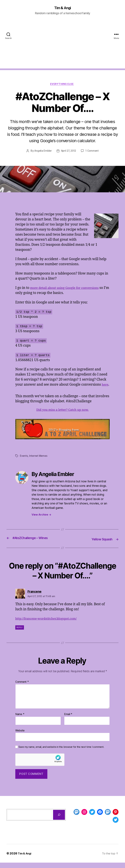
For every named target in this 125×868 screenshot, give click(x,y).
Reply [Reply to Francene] (20, 633)
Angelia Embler (42, 152)
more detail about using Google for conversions (68, 289)
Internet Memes (39, 462)
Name (20, 720)
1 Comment (93, 152)
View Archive (41, 521)
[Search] (59, 820)
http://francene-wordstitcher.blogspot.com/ (50, 624)
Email (68, 720)
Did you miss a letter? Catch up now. (62, 416)
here (19, 391)
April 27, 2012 (69, 152)
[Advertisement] (62, 46)
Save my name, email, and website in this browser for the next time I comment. (61, 752)
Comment (22, 687)
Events (24, 462)
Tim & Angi (62, 8)
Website (20, 736)
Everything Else (62, 85)
